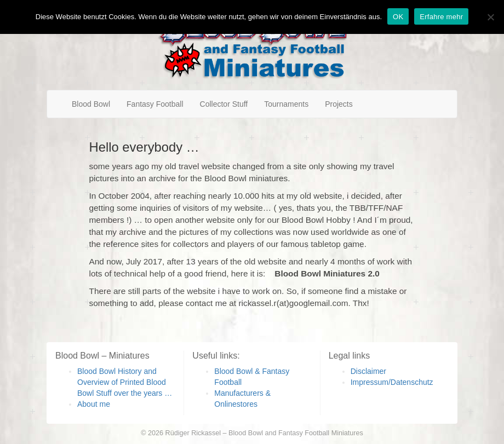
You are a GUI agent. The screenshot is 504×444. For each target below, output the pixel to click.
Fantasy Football (155, 104)
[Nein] (490, 17)
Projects (339, 104)
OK (398, 17)
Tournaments (286, 104)
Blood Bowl (91, 104)
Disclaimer (368, 371)
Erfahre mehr (441, 17)
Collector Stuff (224, 104)
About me (94, 404)
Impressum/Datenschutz (392, 382)
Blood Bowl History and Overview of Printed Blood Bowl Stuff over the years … (125, 382)
